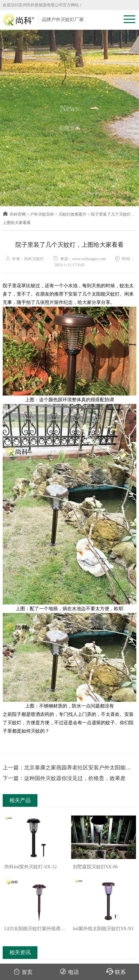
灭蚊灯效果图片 (73, 214)
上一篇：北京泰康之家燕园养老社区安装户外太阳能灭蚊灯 (67, 768)
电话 (69, 971)
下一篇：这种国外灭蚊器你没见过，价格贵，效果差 (64, 778)
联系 (116, 971)
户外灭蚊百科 (42, 214)
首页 (23, 971)
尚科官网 (14, 214)
